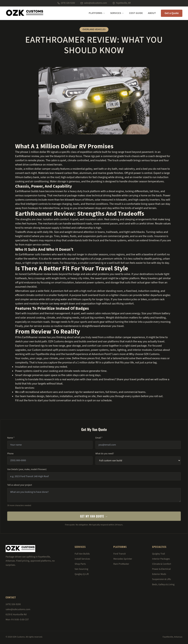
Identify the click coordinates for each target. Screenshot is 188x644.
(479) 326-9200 (66, 3)
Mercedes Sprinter (123, 559)
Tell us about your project (20, 485)
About (152, 13)
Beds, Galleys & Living (163, 585)
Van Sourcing (81, 569)
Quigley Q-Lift (82, 574)
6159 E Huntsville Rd (16, 615)
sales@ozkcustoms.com (94, 3)
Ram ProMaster (121, 564)
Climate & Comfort (162, 564)
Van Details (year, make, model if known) (27, 469)
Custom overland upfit (45, 350)
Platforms (97, 13)
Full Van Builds (82, 554)
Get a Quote (172, 13)
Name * (11, 438)
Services (117, 13)
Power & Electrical (161, 569)
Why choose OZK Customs (144, 354)
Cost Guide (136, 13)
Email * (99, 438)
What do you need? (105, 454)
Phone (10, 454)
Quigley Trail (159, 554)
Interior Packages (161, 559)
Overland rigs (37, 346)
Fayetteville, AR (122, 3)
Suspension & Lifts (162, 579)
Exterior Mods (159, 574)
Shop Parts (80, 564)
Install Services (82, 559)
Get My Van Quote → (94, 516)
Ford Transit (120, 554)
